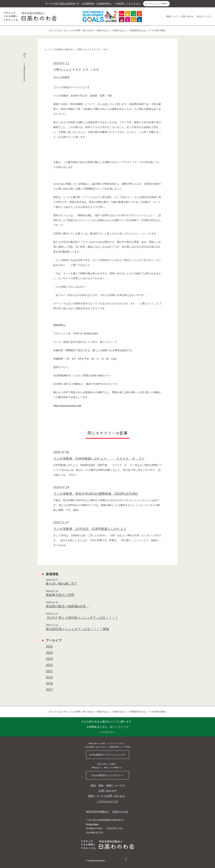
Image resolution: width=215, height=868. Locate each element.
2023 (49, 659)
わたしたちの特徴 (72, 30)
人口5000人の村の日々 (64, 49)
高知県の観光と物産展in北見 (67, 606)
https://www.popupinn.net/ (67, 406)
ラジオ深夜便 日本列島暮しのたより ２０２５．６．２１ (99, 459)
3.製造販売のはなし (138, 30)
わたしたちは (55, 30)
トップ (48, 49)
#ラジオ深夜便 (61, 77)
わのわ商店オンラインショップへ (107, 755)
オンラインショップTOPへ (156, 4)
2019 (49, 677)
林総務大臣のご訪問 (60, 595)
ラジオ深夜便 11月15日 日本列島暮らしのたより (90, 529)
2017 (49, 690)
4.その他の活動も (158, 30)
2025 (49, 647)
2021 (49, 671)
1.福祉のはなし (103, 30)
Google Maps (92, 824)
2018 (49, 683)
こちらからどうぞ (107, 801)
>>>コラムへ (107, 727)
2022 (49, 665)
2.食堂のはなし (119, 30)
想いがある (88, 30)
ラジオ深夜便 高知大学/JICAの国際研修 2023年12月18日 (96, 494)
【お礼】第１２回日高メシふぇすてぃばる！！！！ (82, 618)
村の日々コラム (204, 16)
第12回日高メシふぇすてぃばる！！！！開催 (77, 629)
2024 (49, 653)
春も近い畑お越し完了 (62, 584)
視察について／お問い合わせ (180, 16)
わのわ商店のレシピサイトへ (107, 775)
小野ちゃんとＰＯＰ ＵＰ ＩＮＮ (92, 49)
